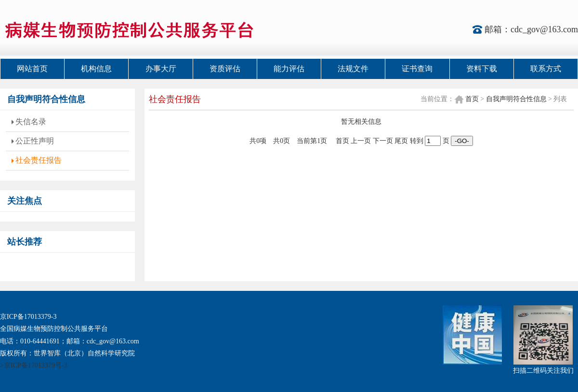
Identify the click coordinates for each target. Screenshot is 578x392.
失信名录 (31, 122)
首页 (472, 99)
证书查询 (417, 69)
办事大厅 (161, 69)
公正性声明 (35, 141)
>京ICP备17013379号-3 (33, 365)
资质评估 (225, 69)
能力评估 (289, 69)
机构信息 (96, 69)
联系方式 (546, 69)
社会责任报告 (39, 160)
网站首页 (32, 69)
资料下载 (482, 69)
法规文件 (353, 69)
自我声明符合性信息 (516, 99)
